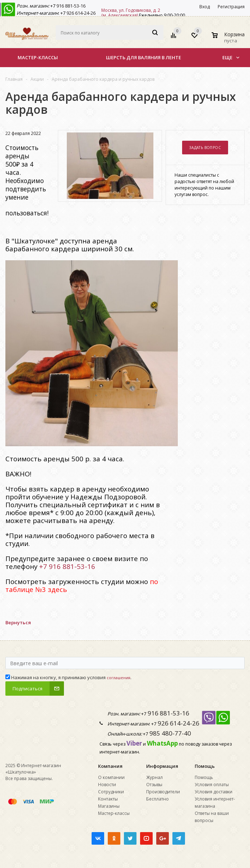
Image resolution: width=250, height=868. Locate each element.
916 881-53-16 (70, 6)
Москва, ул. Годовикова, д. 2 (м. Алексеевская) (131, 13)
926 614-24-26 (80, 13)
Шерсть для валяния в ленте (143, 57)
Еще (231, 57)
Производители (163, 792)
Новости (107, 785)
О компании (111, 777)
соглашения (119, 678)
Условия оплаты (212, 785)
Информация (162, 766)
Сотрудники (111, 792)
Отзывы (154, 785)
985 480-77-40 (170, 733)
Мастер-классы (38, 57)
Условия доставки (214, 792)
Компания (110, 766)
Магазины (109, 806)
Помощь (205, 766)
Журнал (154, 777)
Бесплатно (158, 799)
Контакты (108, 799)
